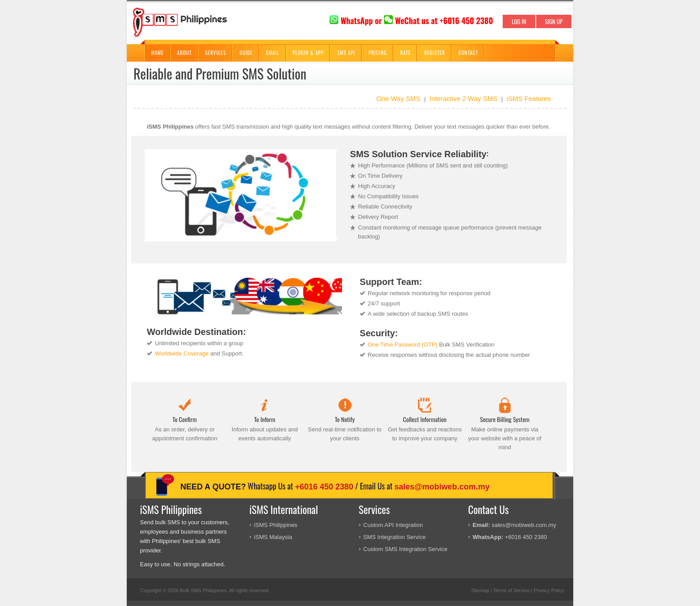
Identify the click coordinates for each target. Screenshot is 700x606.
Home (158, 53)
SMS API (346, 53)
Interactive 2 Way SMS (463, 98)
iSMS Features (529, 98)
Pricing (378, 53)
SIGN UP (554, 21)
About (185, 53)
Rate (406, 53)
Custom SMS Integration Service (406, 549)
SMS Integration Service (395, 537)
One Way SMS (398, 98)
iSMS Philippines (276, 525)
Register (435, 53)
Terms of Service (512, 590)
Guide (246, 53)
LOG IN (519, 21)
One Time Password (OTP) (403, 345)
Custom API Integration (393, 525)
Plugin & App (308, 53)
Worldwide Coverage (182, 353)
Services (215, 53)
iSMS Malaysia (273, 537)
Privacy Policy (549, 590)
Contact (468, 53)
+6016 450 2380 (324, 487)
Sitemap (480, 590)
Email (273, 53)
